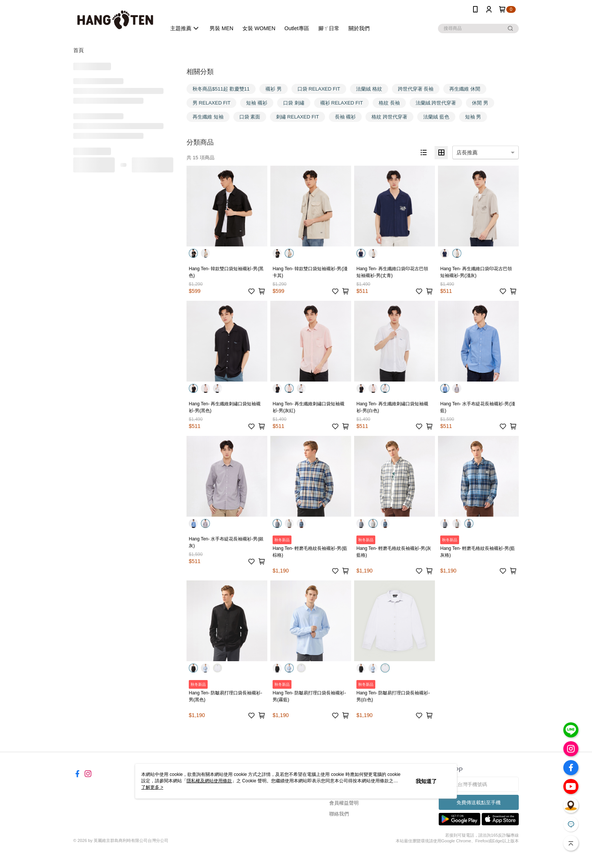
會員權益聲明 (344, 803)
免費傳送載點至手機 (479, 803)
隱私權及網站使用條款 (209, 781)
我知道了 (426, 781)
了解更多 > (152, 787)
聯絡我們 (339, 814)
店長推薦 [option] (467, 152)
